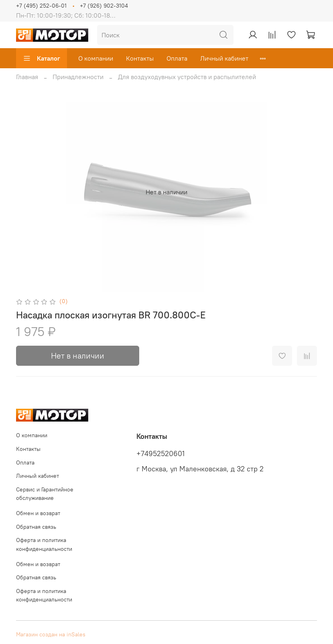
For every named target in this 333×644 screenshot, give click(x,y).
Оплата (177, 58)
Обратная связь (36, 527)
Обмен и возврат (38, 513)
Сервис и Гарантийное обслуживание (45, 494)
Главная (27, 77)
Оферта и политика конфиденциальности (44, 544)
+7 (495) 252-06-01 (41, 6)
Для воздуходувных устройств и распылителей (187, 77)
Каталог (42, 58)
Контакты (140, 58)
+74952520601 (160, 454)
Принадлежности (78, 77)
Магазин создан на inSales (51, 634)
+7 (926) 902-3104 (104, 6)
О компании (96, 58)
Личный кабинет (224, 58)
